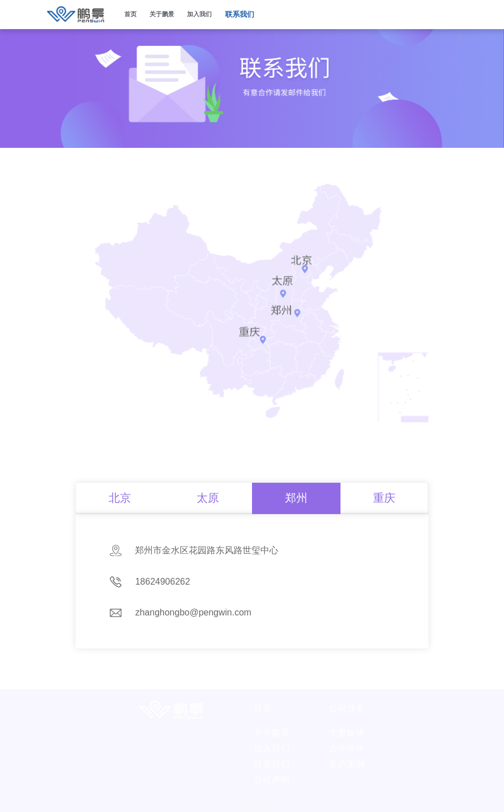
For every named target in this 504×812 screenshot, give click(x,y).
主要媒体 (347, 727)
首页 (130, 14)
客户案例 (347, 759)
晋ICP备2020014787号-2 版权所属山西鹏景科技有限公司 (252, 801)
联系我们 (240, 14)
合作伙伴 (347, 743)
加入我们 (199, 14)
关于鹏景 (272, 727)
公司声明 (272, 774)
